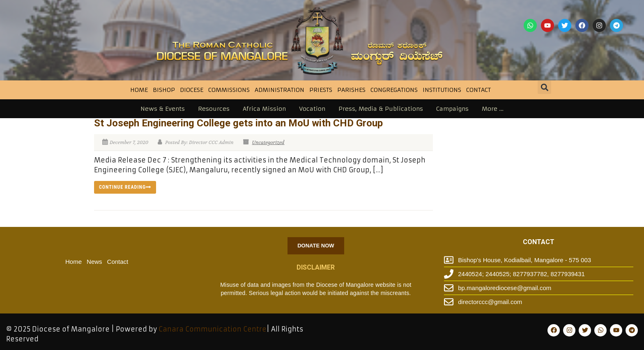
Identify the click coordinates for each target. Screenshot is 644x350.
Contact (478, 90)
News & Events (163, 109)
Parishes (351, 90)
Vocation (312, 109)
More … (493, 109)
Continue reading (125, 187)
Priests (321, 90)
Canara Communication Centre (213, 329)
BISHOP (164, 90)
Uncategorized (268, 142)
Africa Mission (264, 109)
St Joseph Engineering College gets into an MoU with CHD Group (238, 123)
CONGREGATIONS (394, 90)
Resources (214, 109)
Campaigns (452, 109)
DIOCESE (192, 90)
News (94, 262)
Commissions (229, 90)
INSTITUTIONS (442, 90)
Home (139, 90)
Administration (279, 90)
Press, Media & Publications (381, 109)
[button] (544, 87)
